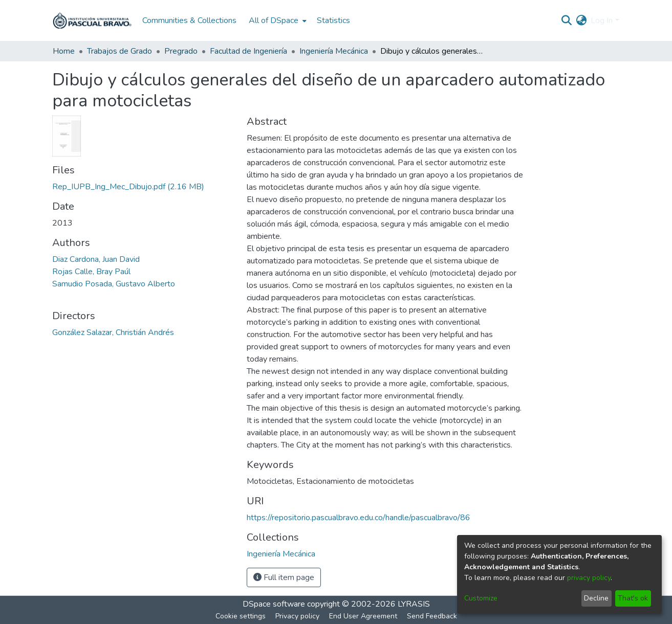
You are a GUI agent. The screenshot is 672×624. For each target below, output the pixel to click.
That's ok (633, 598)
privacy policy (589, 578)
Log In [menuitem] (602, 20)
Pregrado (181, 51)
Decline (596, 598)
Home (64, 51)
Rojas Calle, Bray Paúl (91, 272)
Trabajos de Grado (120, 51)
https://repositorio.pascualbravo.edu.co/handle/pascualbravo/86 (359, 518)
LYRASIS (414, 604)
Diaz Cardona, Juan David (96, 259)
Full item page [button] (284, 577)
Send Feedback (432, 616)
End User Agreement (363, 616)
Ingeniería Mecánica (334, 51)
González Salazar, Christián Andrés (113, 332)
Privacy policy (297, 616)
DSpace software (274, 604)
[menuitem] (277, 20)
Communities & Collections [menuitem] (189, 20)
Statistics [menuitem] (333, 20)
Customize (481, 598)
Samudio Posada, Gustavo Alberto (114, 284)
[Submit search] (566, 20)
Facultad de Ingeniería (248, 51)
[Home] (92, 20)
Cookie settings (241, 616)
